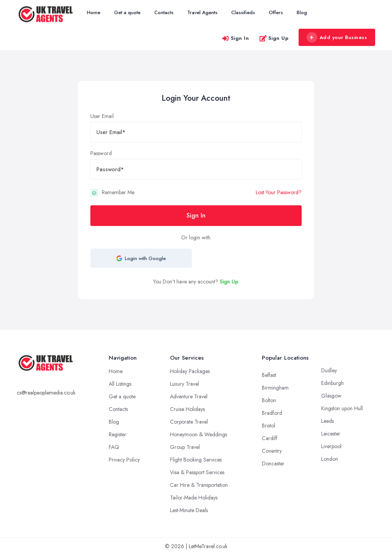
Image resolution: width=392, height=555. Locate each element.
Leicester (331, 434)
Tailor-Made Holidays (194, 498)
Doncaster (273, 463)
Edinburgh (332, 383)
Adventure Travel (189, 396)
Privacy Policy (124, 460)
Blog (302, 12)
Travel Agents (202, 12)
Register (118, 434)
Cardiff (270, 438)
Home (94, 12)
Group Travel (185, 447)
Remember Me (118, 192)
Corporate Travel (189, 422)
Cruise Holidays (187, 409)
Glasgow (331, 396)
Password (101, 153)
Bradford (272, 413)
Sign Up (274, 38)
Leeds (327, 421)
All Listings (120, 384)
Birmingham (275, 388)
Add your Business (336, 38)
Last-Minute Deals (189, 510)
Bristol (269, 426)
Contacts (164, 12)
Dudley (329, 370)
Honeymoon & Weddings (198, 434)
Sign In (235, 38)
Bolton (269, 400)
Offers (276, 12)
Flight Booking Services (196, 460)
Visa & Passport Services (197, 472)
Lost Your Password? (279, 192)
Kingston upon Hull (342, 408)
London (330, 459)
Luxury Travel (185, 384)
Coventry (272, 451)
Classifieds (243, 12)
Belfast (269, 375)
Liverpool (331, 446)
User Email (102, 116)
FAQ (114, 447)
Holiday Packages (190, 371)
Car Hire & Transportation (199, 485)
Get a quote (127, 12)
